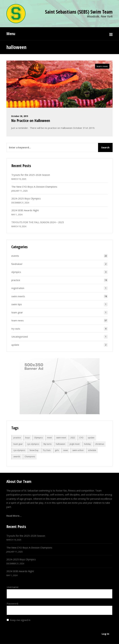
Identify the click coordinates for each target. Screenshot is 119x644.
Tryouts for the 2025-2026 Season (31, 175)
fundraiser (17, 264)
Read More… (14, 516)
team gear (17, 312)
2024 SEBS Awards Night (25, 210)
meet (49, 438)
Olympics (38, 438)
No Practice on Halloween (31, 120)
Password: (13, 604)
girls (57, 450)
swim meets (18, 296)
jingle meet (75, 444)
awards (17, 457)
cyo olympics (33, 444)
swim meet (61, 438)
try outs (16, 329)
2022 (73, 438)
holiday (87, 444)
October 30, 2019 (20, 116)
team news (102, 66)
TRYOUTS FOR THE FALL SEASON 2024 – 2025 (38, 222)
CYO (81, 438)
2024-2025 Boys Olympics (26, 198)
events (15, 256)
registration (18, 288)
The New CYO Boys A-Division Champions (34, 187)
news (66, 450)
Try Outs (47, 450)
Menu (11, 34)
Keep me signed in (20, 620)
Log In (105, 634)
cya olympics (19, 450)
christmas (100, 444)
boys (27, 438)
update (15, 345)
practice (16, 280)
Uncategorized (19, 337)
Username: (13, 587)
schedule (92, 450)
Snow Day (34, 450)
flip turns (47, 444)
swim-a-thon (78, 450)
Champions (30, 457)
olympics (16, 272)
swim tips (17, 304)
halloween (61, 444)
